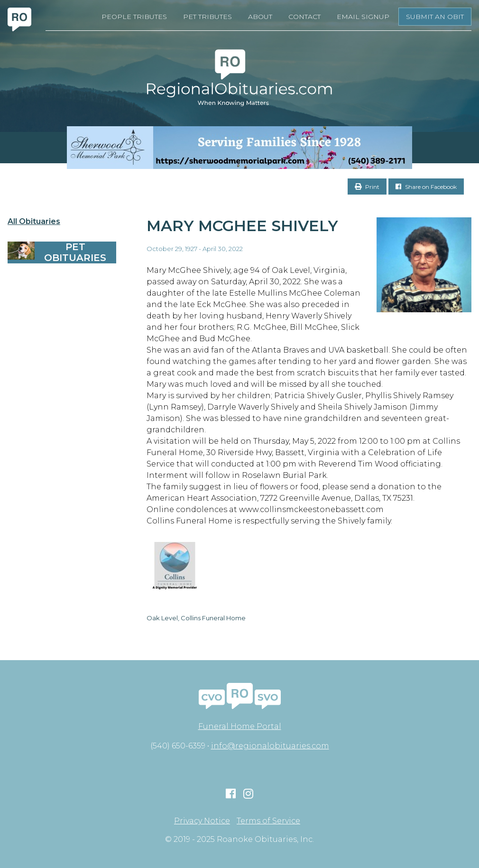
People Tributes (134, 17)
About (260, 17)
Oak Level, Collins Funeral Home (196, 618)
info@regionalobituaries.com (270, 746)
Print (367, 187)
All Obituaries (34, 222)
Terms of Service (268, 821)
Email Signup (363, 17)
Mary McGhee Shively (242, 226)
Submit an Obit (435, 17)
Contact (304, 17)
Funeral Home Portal (240, 726)
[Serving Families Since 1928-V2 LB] (239, 148)
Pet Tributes (207, 17)
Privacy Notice (202, 821)
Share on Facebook (426, 187)
